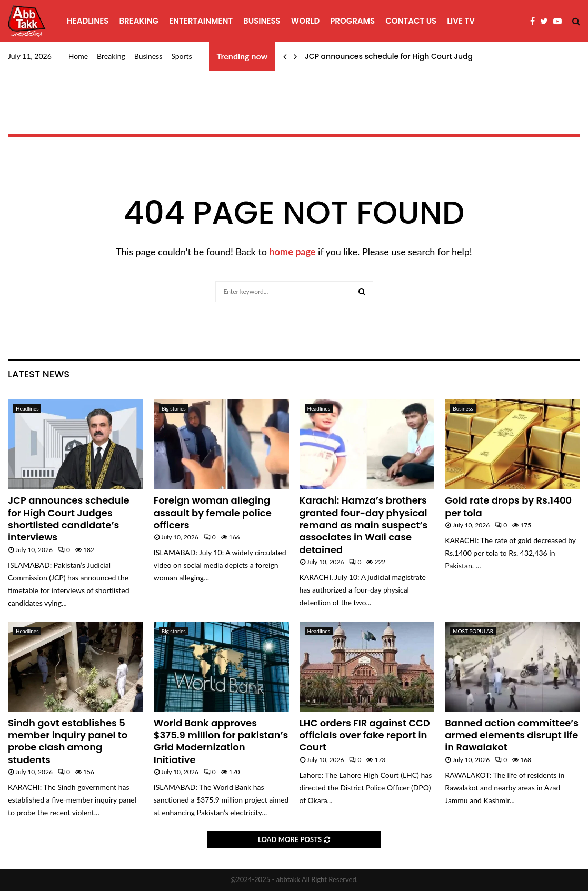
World (305, 21)
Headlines (88, 21)
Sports (181, 56)
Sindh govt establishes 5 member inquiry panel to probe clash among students (68, 741)
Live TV (461, 21)
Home (78, 56)
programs (352, 21)
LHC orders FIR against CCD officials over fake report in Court (365, 735)
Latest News (39, 374)
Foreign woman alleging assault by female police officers (213, 513)
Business (262, 21)
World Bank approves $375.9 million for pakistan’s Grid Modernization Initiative (221, 741)
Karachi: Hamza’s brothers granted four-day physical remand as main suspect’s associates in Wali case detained (364, 525)
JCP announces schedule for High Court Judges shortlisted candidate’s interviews (69, 519)
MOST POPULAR (473, 631)
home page (293, 252)
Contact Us (411, 21)
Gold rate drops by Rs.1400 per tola (508, 506)
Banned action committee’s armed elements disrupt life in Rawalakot (512, 735)
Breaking (139, 21)
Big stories (174, 408)
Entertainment (201, 21)
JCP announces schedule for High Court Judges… (395, 56)
